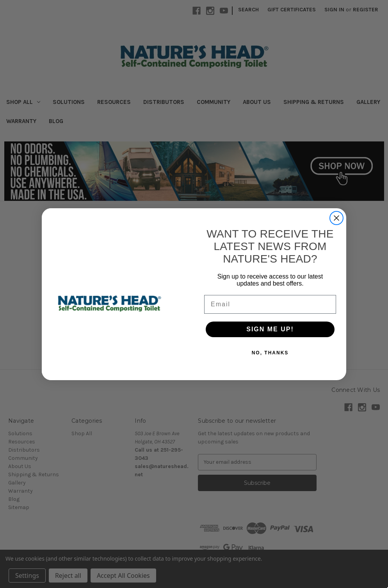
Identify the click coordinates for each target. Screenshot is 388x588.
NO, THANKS (270, 355)
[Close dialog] (336, 220)
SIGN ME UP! (270, 331)
